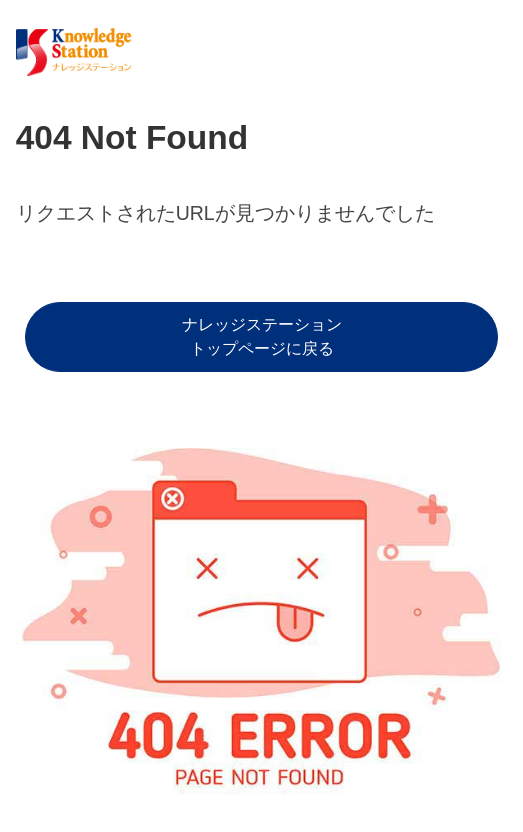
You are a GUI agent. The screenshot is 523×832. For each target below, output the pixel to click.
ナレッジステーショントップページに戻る (262, 336)
